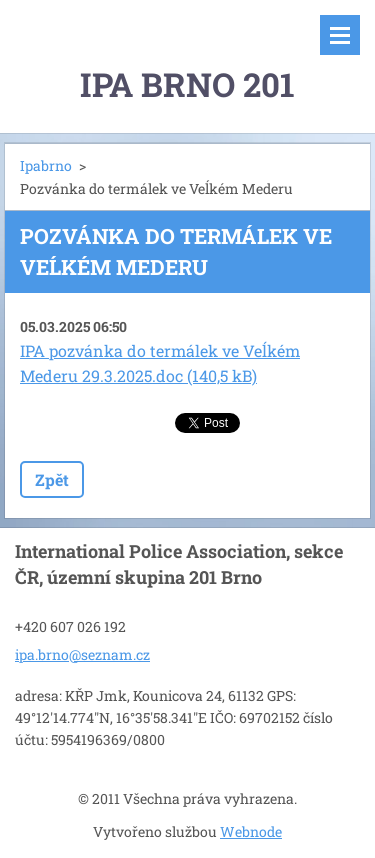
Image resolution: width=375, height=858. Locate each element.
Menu (340, 35)
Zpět (52, 479)
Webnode (251, 831)
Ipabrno (46, 165)
